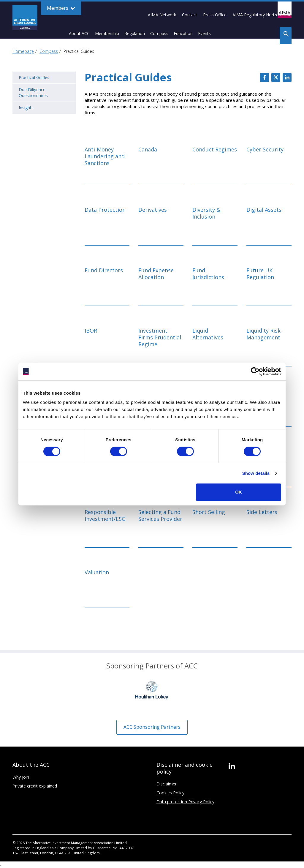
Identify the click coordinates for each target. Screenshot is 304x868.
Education (183, 33)
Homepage (23, 51)
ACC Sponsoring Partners (152, 727)
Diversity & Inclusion (206, 213)
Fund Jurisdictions (208, 274)
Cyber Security (265, 150)
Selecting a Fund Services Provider (160, 516)
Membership (107, 33)
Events (204, 33)
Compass (159, 33)
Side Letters (262, 512)
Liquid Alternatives (208, 334)
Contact (190, 15)
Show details (256, 473)
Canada (148, 150)
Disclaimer (167, 784)
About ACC (79, 33)
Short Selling (209, 512)
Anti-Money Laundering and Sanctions (105, 156)
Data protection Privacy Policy (185, 802)
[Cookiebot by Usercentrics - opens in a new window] (255, 371)
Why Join (21, 777)
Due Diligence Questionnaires (33, 93)
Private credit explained (35, 786)
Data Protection (105, 210)
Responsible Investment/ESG (105, 516)
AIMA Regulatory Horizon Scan (262, 15)
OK (239, 492)
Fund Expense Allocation (156, 274)
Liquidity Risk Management (263, 334)
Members (61, 8)
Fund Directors (104, 270)
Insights (26, 108)
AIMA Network (162, 15)
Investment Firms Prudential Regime (160, 337)
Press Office (215, 15)
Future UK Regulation (260, 274)
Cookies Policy (170, 793)
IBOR (91, 331)
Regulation (135, 33)
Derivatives (153, 210)
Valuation (97, 572)
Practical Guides (34, 77)
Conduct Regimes (215, 150)
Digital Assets (264, 210)
